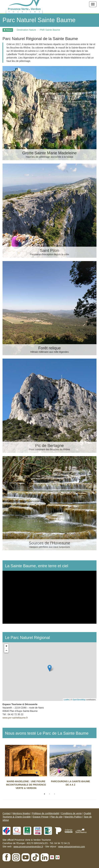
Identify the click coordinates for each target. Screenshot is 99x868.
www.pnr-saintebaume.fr (15, 718)
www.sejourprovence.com (72, 847)
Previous (3, 768)
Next (96, 768)
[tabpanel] (27, 768)
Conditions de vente (71, 813)
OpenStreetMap (79, 700)
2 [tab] (50, 794)
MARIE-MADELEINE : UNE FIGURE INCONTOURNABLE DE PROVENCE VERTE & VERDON (26, 785)
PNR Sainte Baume (50, 30)
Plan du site (56, 817)
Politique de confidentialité (46, 813)
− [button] (6, 650)
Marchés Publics (73, 817)
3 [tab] (55, 794)
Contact (7, 813)
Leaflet (66, 700)
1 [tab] (44, 794)
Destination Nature (26, 30)
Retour (8, 30)
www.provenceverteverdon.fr (28, 847)
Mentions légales (21, 813)
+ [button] (6, 646)
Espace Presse (40, 817)
